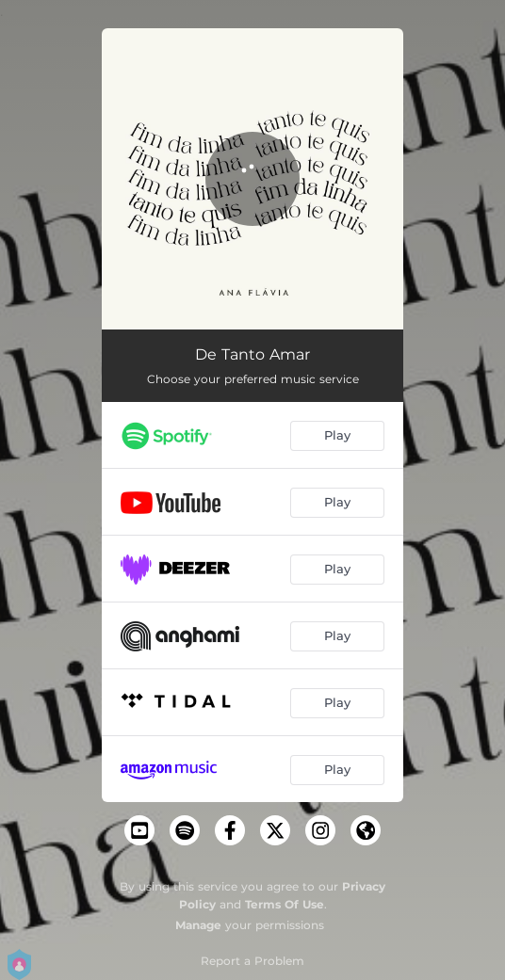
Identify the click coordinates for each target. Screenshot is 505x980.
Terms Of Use (285, 904)
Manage (198, 925)
